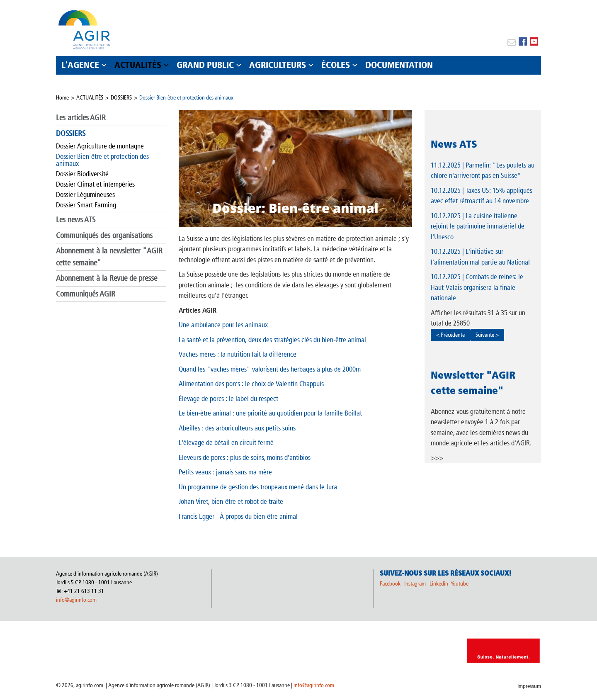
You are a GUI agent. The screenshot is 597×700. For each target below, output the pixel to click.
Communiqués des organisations (104, 235)
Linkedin (439, 584)
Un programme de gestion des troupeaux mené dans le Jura (258, 487)
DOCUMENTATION (399, 65)
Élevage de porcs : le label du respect (228, 399)
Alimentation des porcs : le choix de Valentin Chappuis (251, 384)
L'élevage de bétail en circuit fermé (226, 442)
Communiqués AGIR (86, 294)
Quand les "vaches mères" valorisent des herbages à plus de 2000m (270, 369)
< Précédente (450, 335)
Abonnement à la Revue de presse (107, 278)
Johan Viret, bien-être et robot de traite (231, 501)
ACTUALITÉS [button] (138, 65)
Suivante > (487, 335)
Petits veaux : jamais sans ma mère (225, 472)
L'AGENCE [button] (80, 65)
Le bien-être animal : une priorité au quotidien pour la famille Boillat (270, 413)
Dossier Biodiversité (82, 174)
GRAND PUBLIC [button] (205, 65)
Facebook (390, 584)
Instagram (415, 584)
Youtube (460, 584)
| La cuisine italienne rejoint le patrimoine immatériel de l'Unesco (478, 226)
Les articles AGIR (81, 118)
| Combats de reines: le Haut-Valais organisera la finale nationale (477, 287)
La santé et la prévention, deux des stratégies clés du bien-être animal (272, 340)
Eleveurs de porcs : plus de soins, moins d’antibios (245, 457)
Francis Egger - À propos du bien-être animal (238, 516)
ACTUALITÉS (90, 98)
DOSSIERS (121, 98)
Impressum (529, 686)
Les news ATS (76, 220)
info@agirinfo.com (76, 600)
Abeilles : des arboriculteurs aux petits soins (237, 428)
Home (62, 98)
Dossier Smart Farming (86, 205)
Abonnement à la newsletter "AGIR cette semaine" (109, 257)
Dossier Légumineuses (85, 194)
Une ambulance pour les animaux (223, 325)
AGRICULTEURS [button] (278, 65)
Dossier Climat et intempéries (95, 184)
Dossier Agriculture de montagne (100, 146)
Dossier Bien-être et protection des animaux (186, 98)
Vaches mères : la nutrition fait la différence (238, 354)
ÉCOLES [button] (336, 65)
